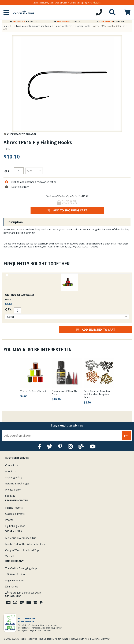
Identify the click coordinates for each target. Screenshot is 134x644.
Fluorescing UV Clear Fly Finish (64, 393)
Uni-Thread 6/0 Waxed (20, 295)
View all (9, 556)
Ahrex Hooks (84, 26)
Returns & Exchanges (17, 483)
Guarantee (23, 21)
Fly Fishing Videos (15, 526)
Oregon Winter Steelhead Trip (22, 550)
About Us (10, 471)
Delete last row (20, 187)
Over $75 (67, 21)
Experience (110, 21)
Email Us (12, 586)
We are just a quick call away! (23, 594)
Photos (9, 520)
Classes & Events (15, 514)
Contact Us (12, 465)
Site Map (10, 496)
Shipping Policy (14, 477)
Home (6, 26)
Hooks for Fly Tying (64, 26)
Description (15, 222)
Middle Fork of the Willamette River (25, 544)
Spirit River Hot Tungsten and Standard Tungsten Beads (97, 394)
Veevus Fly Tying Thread (33, 391)
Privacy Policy (13, 490)
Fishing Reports (14, 508)
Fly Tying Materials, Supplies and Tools (32, 26)
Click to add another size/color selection (34, 182)
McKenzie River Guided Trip (21, 538)
